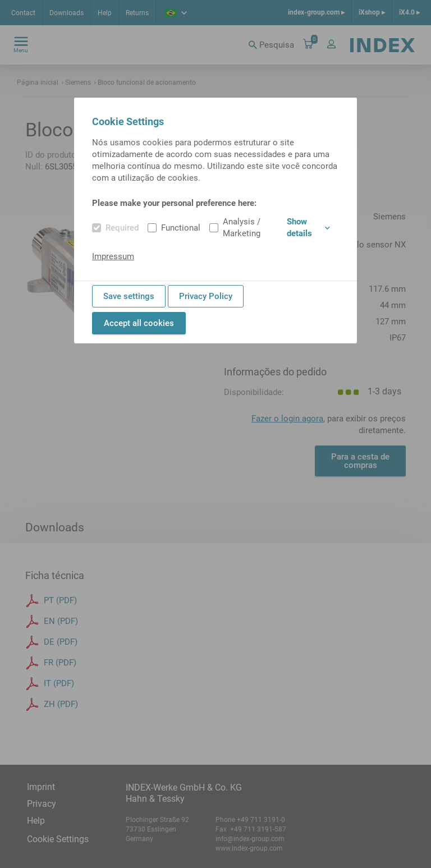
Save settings (129, 296)
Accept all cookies (139, 323)
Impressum (113, 256)
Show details (308, 228)
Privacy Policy (206, 296)
